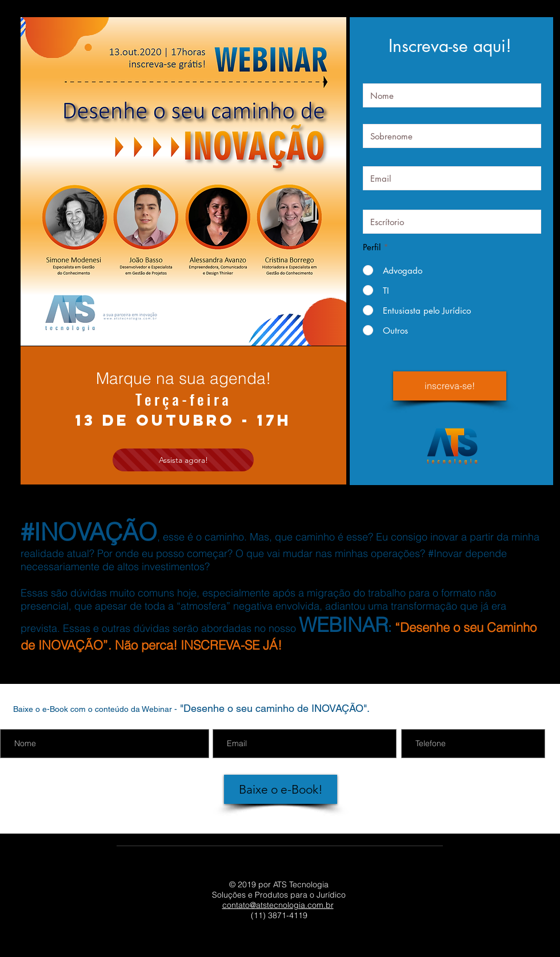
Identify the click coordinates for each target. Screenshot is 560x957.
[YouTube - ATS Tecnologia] (267, 945)
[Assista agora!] (183, 460)
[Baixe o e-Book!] (281, 789)
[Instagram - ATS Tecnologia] (295, 945)
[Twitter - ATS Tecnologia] (323, 945)
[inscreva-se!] (450, 386)
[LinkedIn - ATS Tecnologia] (239, 945)
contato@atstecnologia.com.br (278, 905)
